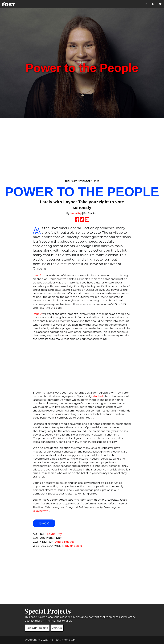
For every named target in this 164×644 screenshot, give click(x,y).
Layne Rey (76, 213)
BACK (44, 523)
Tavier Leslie (73, 546)
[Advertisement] (82, 145)
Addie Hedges (65, 542)
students (99, 396)
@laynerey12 (41, 511)
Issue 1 (37, 276)
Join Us (57, 628)
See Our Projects (37, 628)
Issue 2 (37, 314)
